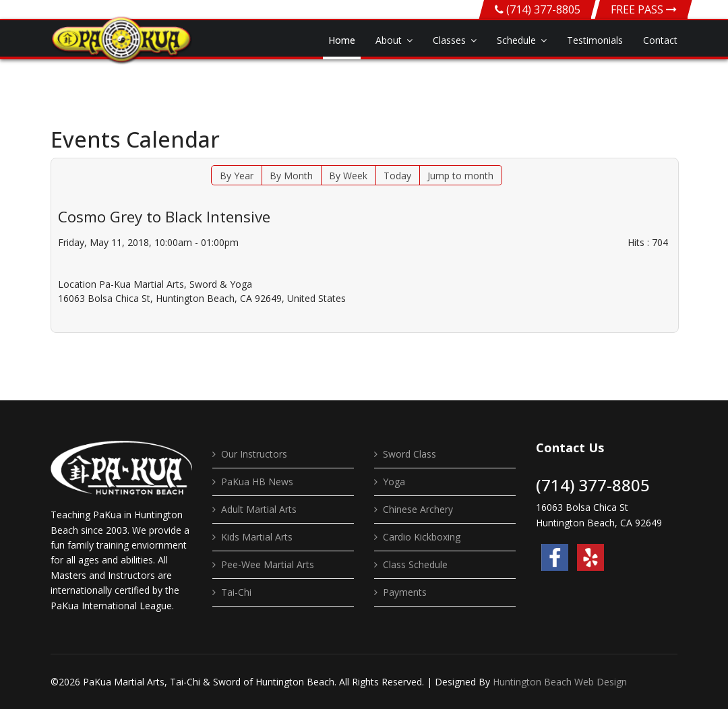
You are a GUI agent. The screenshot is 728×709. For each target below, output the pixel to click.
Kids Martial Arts (257, 537)
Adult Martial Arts (259, 509)
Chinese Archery (418, 509)
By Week (348, 176)
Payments (405, 592)
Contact (660, 40)
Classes (449, 40)
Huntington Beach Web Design (560, 682)
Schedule (516, 40)
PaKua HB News (257, 482)
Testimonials (595, 40)
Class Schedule (415, 564)
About (389, 40)
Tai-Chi (236, 592)
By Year (237, 176)
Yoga (394, 482)
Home (342, 40)
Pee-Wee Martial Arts (268, 564)
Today (397, 176)
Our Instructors (254, 454)
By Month (291, 176)
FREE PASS (644, 9)
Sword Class (409, 454)
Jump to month (460, 176)
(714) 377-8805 (543, 9)
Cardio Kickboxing (422, 537)
